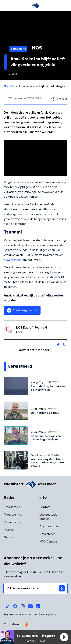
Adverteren (47, 534)
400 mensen (13, 260)
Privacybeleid (48, 614)
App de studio (49, 526)
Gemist (9, 537)
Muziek (9, 530)
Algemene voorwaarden (20, 614)
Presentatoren (14, 522)
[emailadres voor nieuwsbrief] (35, 588)
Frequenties (12, 507)
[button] (64, 637)
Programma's (13, 515)
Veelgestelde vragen (48, 517)
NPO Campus (48, 542)
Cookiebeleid (12, 624)
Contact (45, 507)
